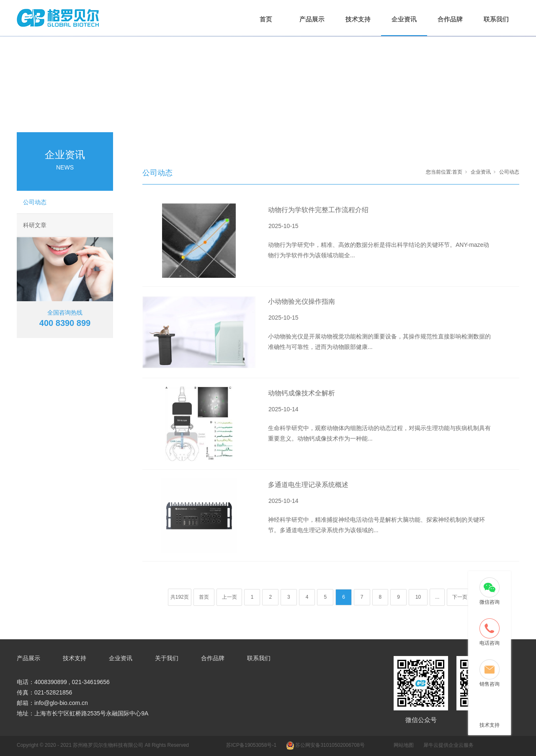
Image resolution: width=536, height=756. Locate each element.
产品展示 (312, 19)
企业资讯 (404, 19)
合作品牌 (450, 19)
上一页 (229, 597)
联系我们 (496, 19)
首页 (266, 19)
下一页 (460, 597)
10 (418, 597)
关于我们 (167, 658)
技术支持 (358, 19)
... (437, 597)
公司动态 (35, 202)
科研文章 (35, 225)
